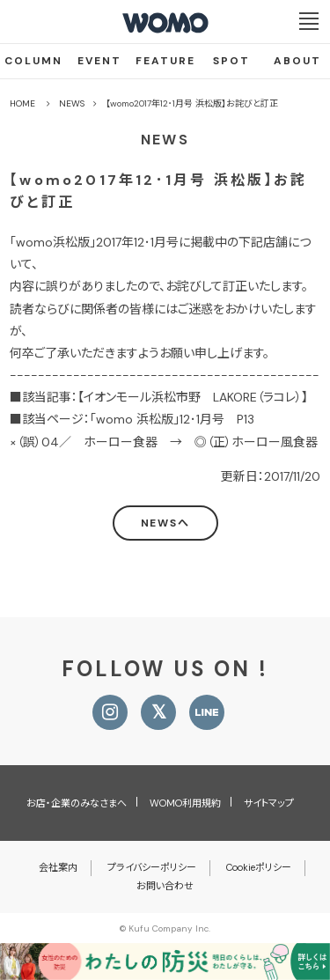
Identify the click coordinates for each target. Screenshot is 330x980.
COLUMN (33, 61)
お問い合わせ (165, 886)
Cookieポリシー (259, 867)
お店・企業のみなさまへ (77, 803)
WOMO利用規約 (185, 803)
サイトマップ (269, 803)
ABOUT (297, 61)
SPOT (231, 61)
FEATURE (165, 61)
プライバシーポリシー (152, 867)
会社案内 (58, 867)
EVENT (99, 61)
